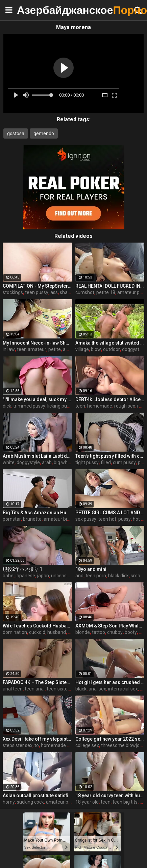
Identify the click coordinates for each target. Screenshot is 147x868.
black (81, 689)
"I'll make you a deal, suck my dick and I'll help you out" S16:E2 (37, 399)
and (79, 576)
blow (96, 349)
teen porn (96, 576)
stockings (13, 292)
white (9, 462)
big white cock (69, 462)
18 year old (87, 802)
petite (55, 349)
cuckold (37, 632)
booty (131, 632)
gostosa (16, 133)
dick (7, 406)
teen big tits (125, 802)
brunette (32, 519)
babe (8, 576)
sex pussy (86, 519)
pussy (125, 519)
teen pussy (37, 292)
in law (9, 349)
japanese (25, 576)
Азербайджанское (34, 10)
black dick (118, 576)
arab (47, 462)
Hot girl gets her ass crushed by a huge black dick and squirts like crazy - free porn (110, 682)
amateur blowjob (64, 802)
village (82, 349)
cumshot (85, 292)
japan (43, 576)
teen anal (35, 689)
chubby (115, 632)
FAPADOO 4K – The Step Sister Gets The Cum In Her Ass (37, 682)
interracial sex (123, 689)
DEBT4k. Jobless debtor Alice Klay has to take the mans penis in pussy (110, 399)
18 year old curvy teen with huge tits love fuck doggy (110, 795)
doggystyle (28, 462)
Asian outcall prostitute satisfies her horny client (37, 795)
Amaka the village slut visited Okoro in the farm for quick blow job (110, 343)
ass (54, 292)
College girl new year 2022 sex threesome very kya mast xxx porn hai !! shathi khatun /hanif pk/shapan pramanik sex (110, 739)
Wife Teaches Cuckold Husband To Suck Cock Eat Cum (37, 626)
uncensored (64, 576)
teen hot (107, 519)
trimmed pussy (29, 406)
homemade (100, 406)
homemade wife (59, 745)
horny (9, 802)
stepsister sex (18, 745)
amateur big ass (61, 519)
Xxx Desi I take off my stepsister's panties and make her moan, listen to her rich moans (37, 739)
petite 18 (106, 292)
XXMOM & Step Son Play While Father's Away (110, 626)
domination (15, 632)
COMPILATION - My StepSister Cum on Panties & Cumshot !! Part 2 (37, 286)
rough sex (125, 406)
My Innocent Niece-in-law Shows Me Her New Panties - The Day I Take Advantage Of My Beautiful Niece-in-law (37, 343)
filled (106, 462)
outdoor (112, 349)
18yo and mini (91, 569)
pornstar (12, 519)
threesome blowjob (122, 745)
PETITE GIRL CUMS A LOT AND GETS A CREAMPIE (110, 513)
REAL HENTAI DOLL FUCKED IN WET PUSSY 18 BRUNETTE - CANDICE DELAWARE (110, 286)
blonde (83, 632)
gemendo (44, 133)
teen (80, 406)
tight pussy (87, 462)
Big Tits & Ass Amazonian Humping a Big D (37, 513)
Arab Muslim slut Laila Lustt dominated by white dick (37, 456)
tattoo (99, 632)
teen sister (58, 689)
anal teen (13, 689)
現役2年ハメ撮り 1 (22, 569)
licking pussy (61, 406)
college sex (87, 745)
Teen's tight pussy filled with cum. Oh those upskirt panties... (110, 456)
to (37, 745)
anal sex (97, 689)
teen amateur (32, 349)
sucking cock (30, 802)
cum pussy (124, 462)
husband (57, 632)
